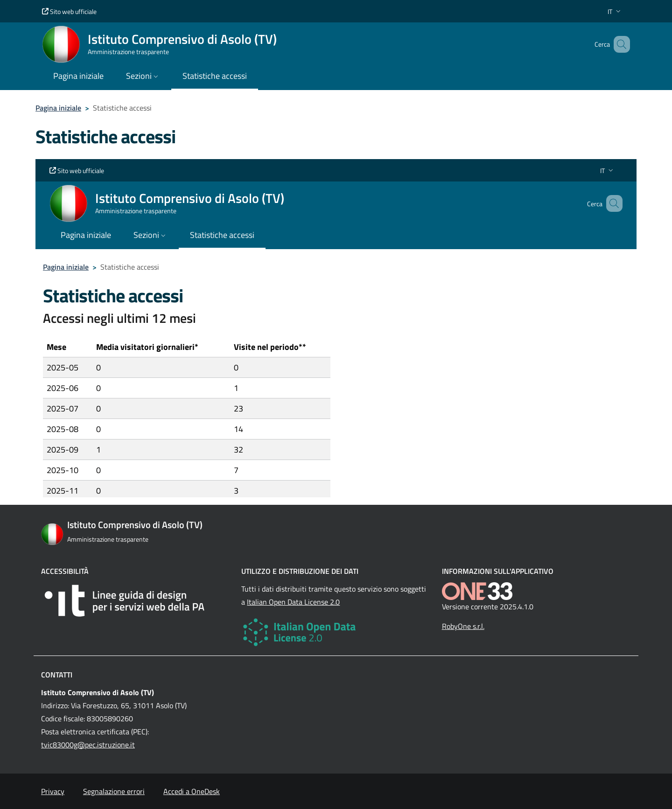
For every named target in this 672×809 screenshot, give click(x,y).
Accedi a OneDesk (192, 791)
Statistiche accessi (215, 76)
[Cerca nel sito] (619, 44)
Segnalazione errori (114, 791)
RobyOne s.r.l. (463, 626)
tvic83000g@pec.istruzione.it (88, 745)
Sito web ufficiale (69, 11)
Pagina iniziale (58, 108)
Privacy (53, 791)
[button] (615, 11)
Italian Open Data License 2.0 (293, 602)
